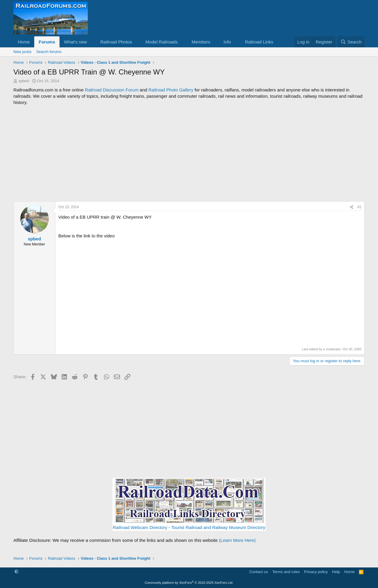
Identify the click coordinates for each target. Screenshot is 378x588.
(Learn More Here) (237, 540)
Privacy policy (316, 572)
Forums (47, 42)
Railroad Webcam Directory (140, 527)
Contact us (259, 572)
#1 (359, 207)
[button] (92, 42)
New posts (22, 52)
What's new (75, 42)
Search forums (49, 52)
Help (336, 572)
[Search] (351, 42)
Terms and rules (286, 572)
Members (201, 42)
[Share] (352, 207)
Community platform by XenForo (189, 583)
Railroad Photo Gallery (171, 90)
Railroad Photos (116, 42)
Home (24, 42)
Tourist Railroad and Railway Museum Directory (218, 527)
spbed (24, 81)
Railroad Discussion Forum (112, 90)
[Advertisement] (189, 153)
